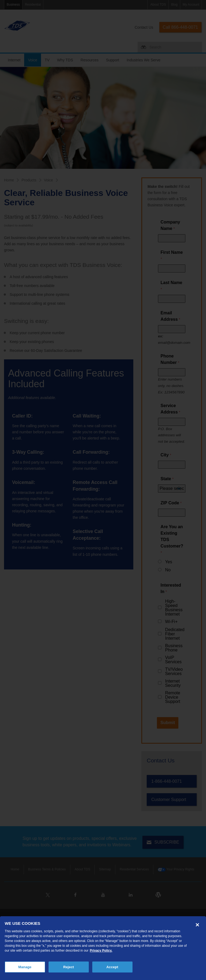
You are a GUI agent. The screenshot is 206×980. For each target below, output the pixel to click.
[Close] (197, 925)
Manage (25, 967)
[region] (103, 948)
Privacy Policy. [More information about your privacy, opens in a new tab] (101, 951)
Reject (69, 967)
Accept (112, 967)
